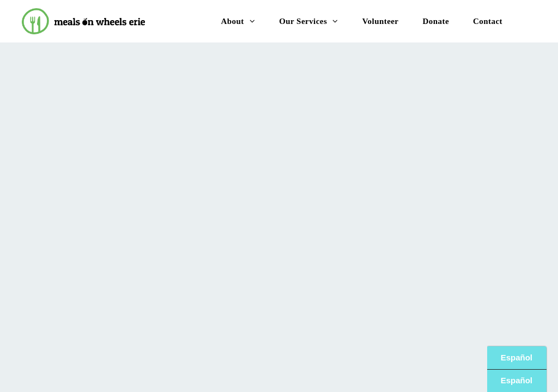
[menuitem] (238, 22)
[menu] (534, 21)
